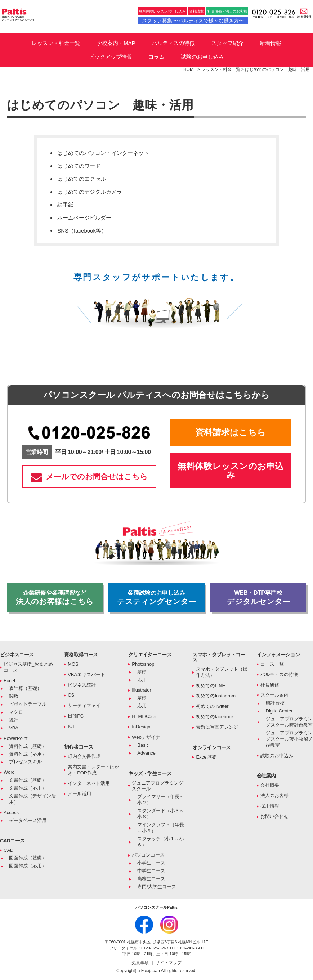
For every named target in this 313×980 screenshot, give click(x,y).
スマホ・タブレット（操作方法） (222, 672)
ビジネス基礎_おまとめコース (28, 667)
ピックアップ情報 (111, 57)
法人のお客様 (274, 795)
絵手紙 (65, 205)
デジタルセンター (258, 598)
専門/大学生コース (157, 887)
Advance (146, 753)
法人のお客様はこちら (55, 598)
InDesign (141, 727)
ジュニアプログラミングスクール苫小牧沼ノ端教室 (289, 739)
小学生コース (151, 863)
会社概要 (270, 785)
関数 (14, 696)
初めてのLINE (211, 686)
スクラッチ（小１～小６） (161, 842)
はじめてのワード (79, 166)
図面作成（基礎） (28, 858)
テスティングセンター (156, 598)
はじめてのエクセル (82, 179)
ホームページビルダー (84, 218)
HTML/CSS (144, 716)
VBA (14, 728)
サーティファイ (84, 705)
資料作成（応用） (28, 754)
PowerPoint (15, 738)
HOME (190, 69)
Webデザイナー (148, 737)
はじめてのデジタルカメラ (90, 192)
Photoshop (143, 664)
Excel (9, 681)
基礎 (142, 672)
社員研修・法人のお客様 (227, 11)
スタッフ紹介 (227, 43)
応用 (142, 680)
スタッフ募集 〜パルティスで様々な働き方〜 (193, 21)
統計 (14, 720)
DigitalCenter (279, 711)
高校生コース (151, 879)
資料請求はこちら (231, 432)
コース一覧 (272, 664)
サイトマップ (169, 963)
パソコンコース (148, 855)
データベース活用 (28, 820)
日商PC (76, 716)
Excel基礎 (206, 757)
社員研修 (270, 685)
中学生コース (151, 871)
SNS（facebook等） (82, 231)
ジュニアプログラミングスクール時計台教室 (289, 722)
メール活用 (79, 794)
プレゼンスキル (25, 762)
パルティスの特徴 (173, 43)
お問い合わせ (274, 816)
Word (9, 772)
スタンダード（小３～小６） (161, 814)
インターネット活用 (89, 783)
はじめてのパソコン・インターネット (103, 153)
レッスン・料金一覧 (56, 43)
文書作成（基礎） (28, 780)
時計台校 (275, 703)
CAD (8, 850)
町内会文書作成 (84, 756)
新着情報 (270, 43)
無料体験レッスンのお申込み (231, 470)
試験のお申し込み (202, 57)
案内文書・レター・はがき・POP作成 (93, 770)
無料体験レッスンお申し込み (162, 11)
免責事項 (141, 963)
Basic (143, 745)
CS (71, 695)
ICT (71, 726)
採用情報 (270, 806)
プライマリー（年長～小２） (161, 800)
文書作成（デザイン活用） (32, 799)
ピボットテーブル (28, 704)
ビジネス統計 (82, 685)
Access (11, 812)
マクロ (16, 712)
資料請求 (196, 11)
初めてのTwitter (212, 706)
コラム (156, 57)
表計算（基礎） (25, 688)
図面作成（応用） (28, 866)
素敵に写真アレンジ (217, 727)
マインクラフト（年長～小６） (161, 828)
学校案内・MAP (116, 43)
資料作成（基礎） (28, 746)
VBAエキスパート (86, 675)
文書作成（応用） (28, 788)
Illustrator (141, 690)
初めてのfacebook (215, 717)
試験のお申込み (277, 756)
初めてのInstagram (216, 696)
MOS (73, 664)
